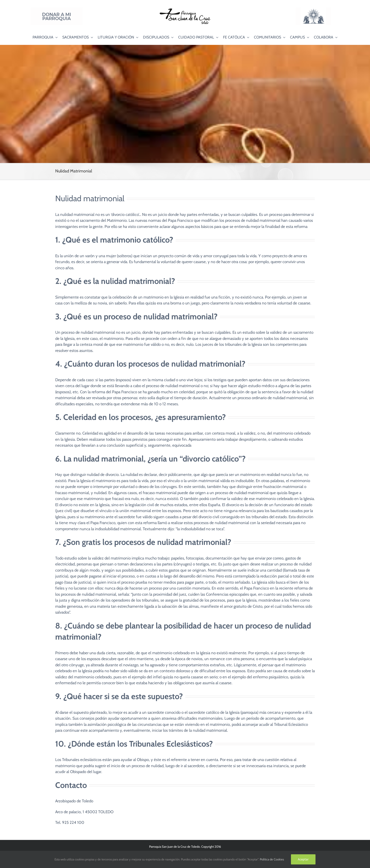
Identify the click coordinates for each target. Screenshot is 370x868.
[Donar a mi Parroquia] (57, 9)
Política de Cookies (272, 859)
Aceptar (303, 859)
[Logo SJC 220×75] (185, 9)
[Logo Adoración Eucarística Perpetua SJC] (313, 9)
